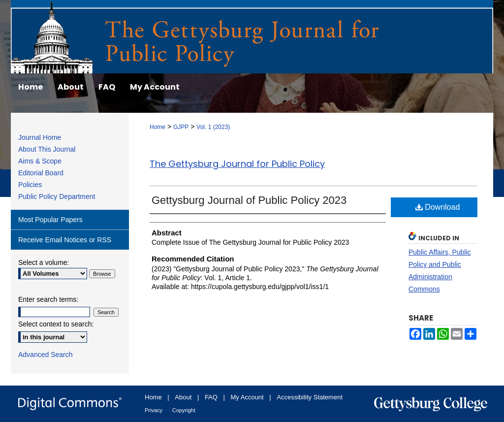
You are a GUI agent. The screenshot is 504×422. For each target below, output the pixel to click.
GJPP (181, 127)
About (183, 397)
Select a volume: (44, 262)
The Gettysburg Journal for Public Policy (237, 164)
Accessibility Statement (310, 397)
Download (438, 207)
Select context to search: (56, 324)
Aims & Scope (40, 161)
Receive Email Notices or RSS (65, 240)
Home (157, 127)
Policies (30, 185)
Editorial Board (41, 173)
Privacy (154, 410)
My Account (247, 397)
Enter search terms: (48, 299)
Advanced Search (46, 355)
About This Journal (47, 149)
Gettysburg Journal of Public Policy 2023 (249, 200)
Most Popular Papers (50, 220)
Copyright (184, 410)
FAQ (211, 397)
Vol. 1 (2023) (213, 127)
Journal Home (40, 137)
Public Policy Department (57, 196)
